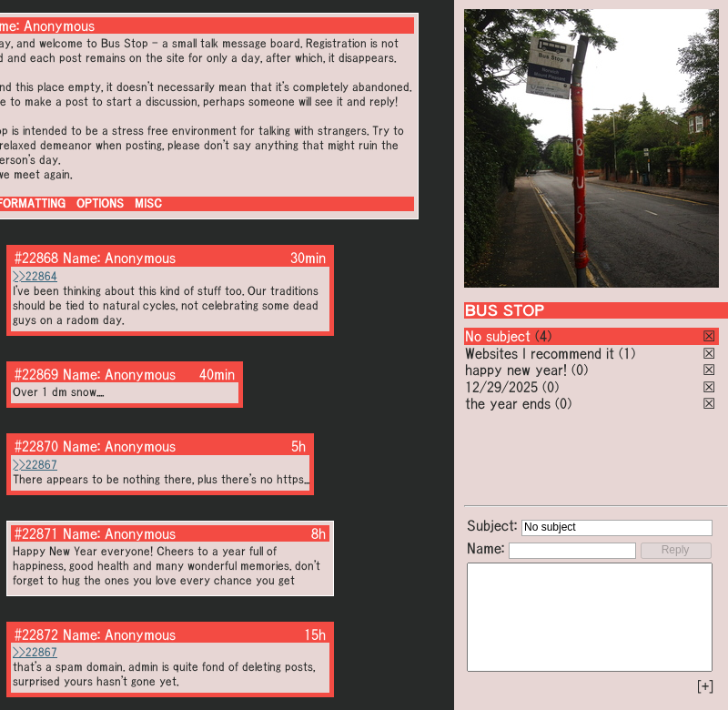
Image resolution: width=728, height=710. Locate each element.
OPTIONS (100, 203)
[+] (705, 686)
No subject (500, 336)
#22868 (36, 258)
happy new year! (516, 370)
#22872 (36, 634)
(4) (543, 336)
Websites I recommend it (540, 353)
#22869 (36, 374)
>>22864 (35, 276)
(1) (627, 353)
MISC (148, 203)
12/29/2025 (501, 387)
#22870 (36, 446)
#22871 (36, 533)
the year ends (508, 403)
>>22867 (35, 465)
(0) (580, 370)
